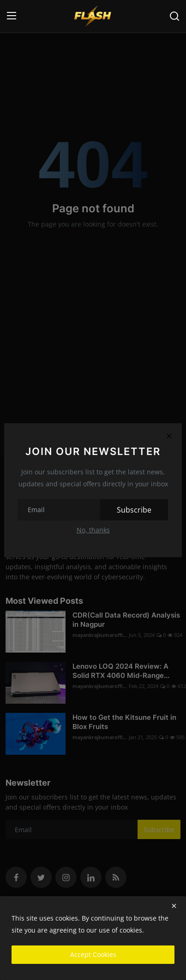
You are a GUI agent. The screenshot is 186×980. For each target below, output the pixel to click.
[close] (174, 906)
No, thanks (93, 530)
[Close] (169, 436)
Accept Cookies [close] (93, 954)
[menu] (12, 16)
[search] (174, 16)
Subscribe (134, 510)
